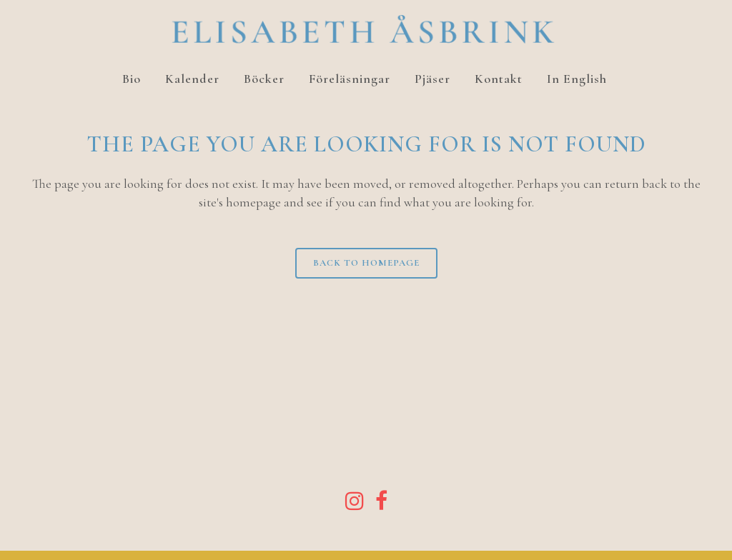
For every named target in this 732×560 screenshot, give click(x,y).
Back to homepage (366, 263)
